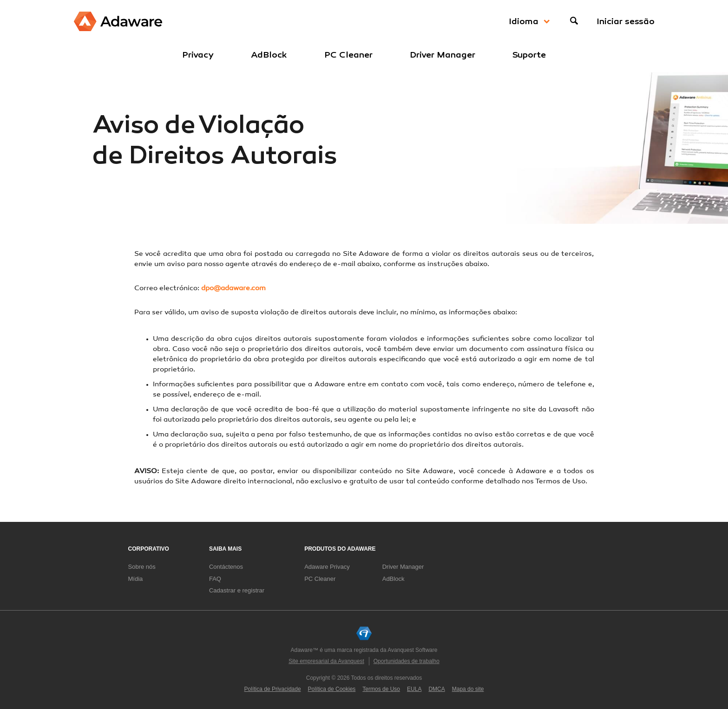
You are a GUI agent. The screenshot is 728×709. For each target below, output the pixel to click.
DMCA (436, 689)
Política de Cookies (332, 689)
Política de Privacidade (273, 689)
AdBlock (269, 55)
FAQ (215, 579)
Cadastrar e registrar (237, 590)
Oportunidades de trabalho (407, 661)
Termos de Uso (381, 689)
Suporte (529, 55)
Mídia (136, 579)
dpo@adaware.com (233, 289)
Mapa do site (468, 689)
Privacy (198, 55)
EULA (414, 689)
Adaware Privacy (327, 567)
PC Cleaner (348, 55)
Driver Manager (443, 55)
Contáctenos (226, 567)
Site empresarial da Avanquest (326, 661)
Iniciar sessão (626, 21)
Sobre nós (142, 567)
